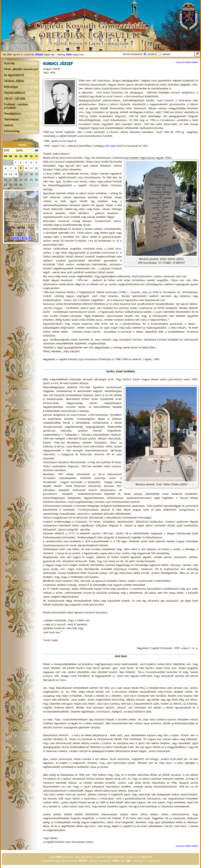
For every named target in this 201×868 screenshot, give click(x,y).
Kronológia (11, 87)
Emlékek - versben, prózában (16, 106)
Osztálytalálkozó (21, 92)
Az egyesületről (21, 75)
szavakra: (152, 54)
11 (31, 168)
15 (16, 174)
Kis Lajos (111, 146)
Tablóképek (11, 119)
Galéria (21, 125)
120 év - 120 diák (15, 99)
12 (36, 168)
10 (26, 168)
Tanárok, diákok (21, 81)
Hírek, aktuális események (21, 69)
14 (11, 174)
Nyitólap (9, 63)
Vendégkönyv (12, 114)
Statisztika (154, 861)
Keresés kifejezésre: (133, 54)
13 (5, 174)
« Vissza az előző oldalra (186, 62)
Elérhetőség (12, 131)
